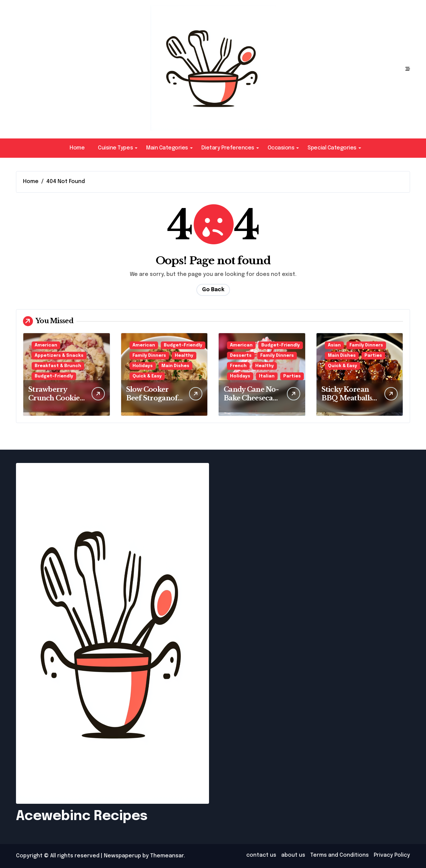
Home (77, 148)
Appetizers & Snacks (59, 356)
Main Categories (169, 148)
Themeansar (167, 856)
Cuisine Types (118, 148)
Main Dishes (175, 366)
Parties (292, 376)
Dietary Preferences (230, 148)
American (46, 345)
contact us (261, 855)
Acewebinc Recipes (82, 816)
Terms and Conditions (339, 855)
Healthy (184, 356)
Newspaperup (122, 856)
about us (293, 855)
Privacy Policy (392, 855)
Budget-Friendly (54, 376)
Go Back (213, 290)
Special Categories (334, 148)
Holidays (143, 366)
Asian (334, 345)
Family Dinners (149, 356)
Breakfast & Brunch (58, 366)
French (238, 366)
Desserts (241, 356)
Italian (267, 376)
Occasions (283, 148)
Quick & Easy (147, 376)
